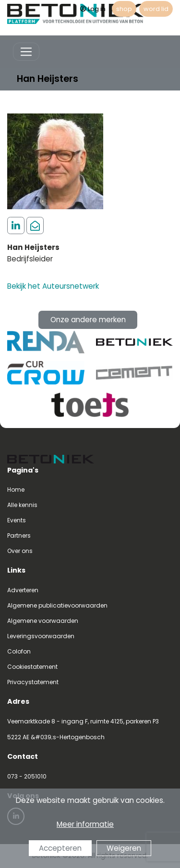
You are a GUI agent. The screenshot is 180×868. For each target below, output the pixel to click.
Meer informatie (85, 824)
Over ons (20, 551)
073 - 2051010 (27, 776)
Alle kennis (22, 505)
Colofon (19, 651)
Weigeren (124, 848)
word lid (156, 9)
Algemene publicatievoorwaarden (57, 605)
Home (16, 490)
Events (17, 520)
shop (124, 9)
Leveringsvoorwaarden (41, 636)
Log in (93, 9)
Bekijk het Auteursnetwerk (53, 286)
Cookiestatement (32, 667)
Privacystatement (33, 682)
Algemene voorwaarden (43, 621)
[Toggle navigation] (26, 52)
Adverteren (23, 590)
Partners (19, 535)
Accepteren (60, 848)
